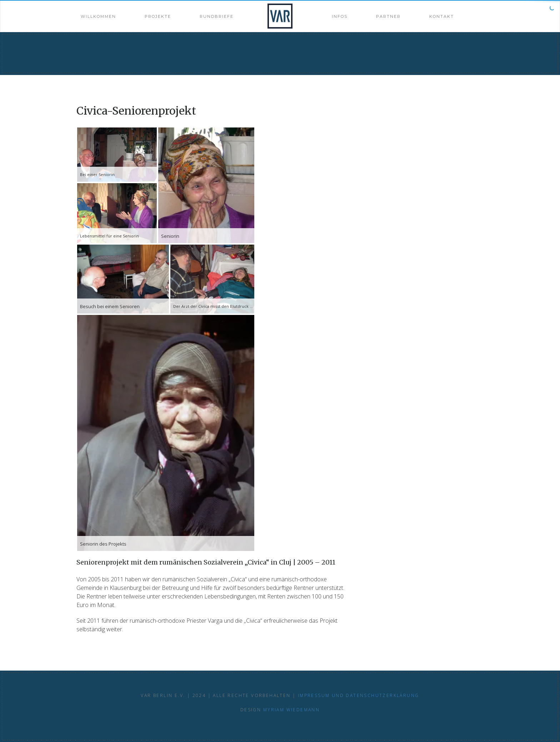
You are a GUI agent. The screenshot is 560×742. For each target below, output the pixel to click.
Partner (388, 16)
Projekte (158, 16)
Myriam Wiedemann (291, 710)
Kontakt (442, 16)
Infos (340, 16)
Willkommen (98, 16)
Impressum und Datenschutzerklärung (359, 695)
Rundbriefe (217, 16)
